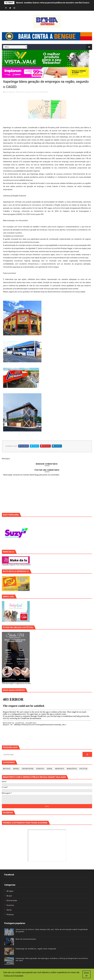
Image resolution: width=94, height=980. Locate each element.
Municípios (44, 92)
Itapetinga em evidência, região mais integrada (36, 949)
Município (60, 769)
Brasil (16, 769)
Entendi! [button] (87, 974)
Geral (50, 769)
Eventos (40, 769)
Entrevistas (28, 769)
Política (83, 769)
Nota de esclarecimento (26, 939)
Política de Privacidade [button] (14, 976)
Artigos (7, 769)
